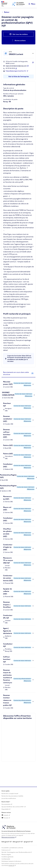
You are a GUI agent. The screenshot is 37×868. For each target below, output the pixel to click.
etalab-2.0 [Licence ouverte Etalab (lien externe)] (11, 865)
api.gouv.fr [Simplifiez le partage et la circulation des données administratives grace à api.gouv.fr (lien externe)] (27, 842)
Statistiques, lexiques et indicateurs (11, 861)
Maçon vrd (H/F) (7, 509)
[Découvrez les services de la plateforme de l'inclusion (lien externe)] (9, 827)
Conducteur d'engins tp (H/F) (8, 547)
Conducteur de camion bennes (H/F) (8, 578)
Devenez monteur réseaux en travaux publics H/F (7, 700)
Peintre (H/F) (8, 445)
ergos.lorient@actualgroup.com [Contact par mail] (16, 66)
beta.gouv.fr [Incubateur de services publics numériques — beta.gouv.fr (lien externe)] (6, 842)
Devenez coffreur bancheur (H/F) (7, 433)
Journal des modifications (9, 798)
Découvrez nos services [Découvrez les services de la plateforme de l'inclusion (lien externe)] (8, 837)
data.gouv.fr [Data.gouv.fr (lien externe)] (17, 842)
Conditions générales (7, 857)
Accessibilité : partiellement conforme (12, 848)
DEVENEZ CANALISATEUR (8, 394)
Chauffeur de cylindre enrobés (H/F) (7, 533)
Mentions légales (6, 855)
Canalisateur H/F (8, 645)
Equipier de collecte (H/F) (7, 591)
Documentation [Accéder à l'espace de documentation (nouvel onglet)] (6, 804)
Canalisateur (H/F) (8, 465)
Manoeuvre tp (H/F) (7, 498)
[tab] (18, 373)
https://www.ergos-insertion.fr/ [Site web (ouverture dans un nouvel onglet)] (16, 71)
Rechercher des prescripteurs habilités (12, 796)
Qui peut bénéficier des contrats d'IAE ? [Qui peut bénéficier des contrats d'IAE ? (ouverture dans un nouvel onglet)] (13, 807)
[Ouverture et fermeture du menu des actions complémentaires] (18, 40)
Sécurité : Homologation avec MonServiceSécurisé (16, 852)
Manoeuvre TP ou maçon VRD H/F (8, 560)
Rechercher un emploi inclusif (10, 794)
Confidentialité (6, 859)
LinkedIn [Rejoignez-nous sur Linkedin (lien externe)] (5, 815)
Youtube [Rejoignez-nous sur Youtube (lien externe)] (5, 818)
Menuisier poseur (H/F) (8, 383)
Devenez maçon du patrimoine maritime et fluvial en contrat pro (8, 676)
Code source (5, 850)
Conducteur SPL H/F (8, 617)
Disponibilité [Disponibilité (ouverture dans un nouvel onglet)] (5, 809)
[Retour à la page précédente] (6, 12)
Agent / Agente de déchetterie (8, 631)
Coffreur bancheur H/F (7, 659)
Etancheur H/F (7, 405)
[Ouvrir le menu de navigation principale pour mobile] (31, 4)
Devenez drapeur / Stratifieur (7, 605)
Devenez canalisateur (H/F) (8, 419)
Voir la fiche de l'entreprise (19, 76)
